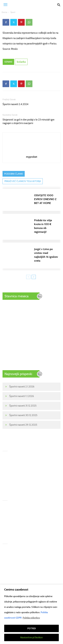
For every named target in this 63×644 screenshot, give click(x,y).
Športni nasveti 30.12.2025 (23, 415)
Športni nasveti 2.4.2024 (15, 104)
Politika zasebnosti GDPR (44, 576)
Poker (6, 576)
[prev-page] (28, 277)
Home (6, 548)
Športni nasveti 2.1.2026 (22, 387)
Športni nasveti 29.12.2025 (23, 425)
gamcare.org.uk (39, 565)
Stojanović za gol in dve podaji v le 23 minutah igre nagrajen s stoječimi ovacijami (28, 121)
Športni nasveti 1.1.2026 (22, 396)
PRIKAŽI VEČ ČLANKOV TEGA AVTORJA (23, 181)
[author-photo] (32, 152)
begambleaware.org (42, 559)
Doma (4, 12)
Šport (13, 12)
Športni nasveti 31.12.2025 (23, 406)
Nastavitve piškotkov (32, 637)
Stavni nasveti (10, 565)
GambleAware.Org (41, 554)
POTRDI (32, 628)
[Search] (59, 5)
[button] (5, 5)
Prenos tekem (10, 570)
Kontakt (6, 581)
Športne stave (10, 554)
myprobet (32, 157)
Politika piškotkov (31, 618)
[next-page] (34, 277)
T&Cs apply (37, 548)
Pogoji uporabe (39, 570)
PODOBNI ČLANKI (14, 174)
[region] (32, 614)
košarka (21, 62)
